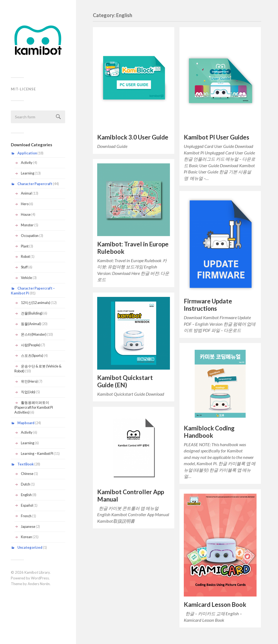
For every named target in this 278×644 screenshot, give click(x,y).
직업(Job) (28, 392)
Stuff (24, 267)
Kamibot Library (37, 572)
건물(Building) (32, 313)
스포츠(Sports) (32, 356)
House (26, 214)
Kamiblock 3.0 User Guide (133, 137)
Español (27, 505)
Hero (25, 204)
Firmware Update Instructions (208, 305)
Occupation (30, 236)
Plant (25, 246)
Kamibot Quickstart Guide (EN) (125, 381)
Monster (27, 225)
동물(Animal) (31, 324)
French (26, 516)
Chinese (27, 474)
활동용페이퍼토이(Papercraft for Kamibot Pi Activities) (34, 407)
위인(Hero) (29, 381)
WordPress (40, 578)
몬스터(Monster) (34, 334)
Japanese (28, 526)
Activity (27, 163)
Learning (28, 173)
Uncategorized (30, 547)
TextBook (26, 464)
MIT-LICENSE (23, 89)
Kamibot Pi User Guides (217, 137)
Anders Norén (39, 584)
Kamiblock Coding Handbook (209, 432)
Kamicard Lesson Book (215, 605)
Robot (25, 256)
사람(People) (31, 345)
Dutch (26, 484)
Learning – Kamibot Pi (37, 453)
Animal (26, 193)
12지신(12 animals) (36, 303)
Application (27, 153)
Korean (26, 537)
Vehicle (26, 278)
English (26, 495)
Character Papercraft (35, 184)
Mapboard (26, 423)
